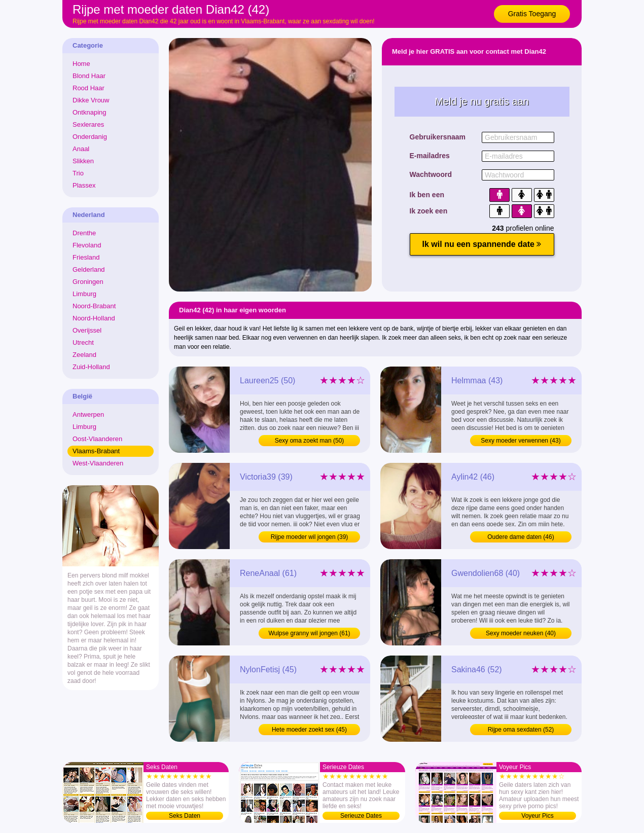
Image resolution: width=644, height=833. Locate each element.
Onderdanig (90, 137)
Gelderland (89, 269)
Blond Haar (89, 76)
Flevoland (87, 245)
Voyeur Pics (537, 816)
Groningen (88, 282)
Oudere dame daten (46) (521, 537)
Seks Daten (185, 816)
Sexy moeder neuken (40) (521, 633)
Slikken (83, 161)
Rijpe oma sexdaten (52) (521, 730)
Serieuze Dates (361, 816)
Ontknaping (90, 112)
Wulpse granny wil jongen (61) (309, 633)
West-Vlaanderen (98, 463)
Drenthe (84, 233)
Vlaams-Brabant (96, 451)
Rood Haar (88, 88)
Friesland (86, 257)
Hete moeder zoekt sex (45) (309, 730)
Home (81, 64)
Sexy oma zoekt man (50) (310, 441)
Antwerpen (88, 414)
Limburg (84, 294)
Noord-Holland (94, 318)
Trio (78, 173)
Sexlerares (88, 124)
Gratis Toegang (532, 14)
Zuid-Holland (91, 367)
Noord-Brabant (94, 306)
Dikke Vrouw (91, 100)
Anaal (81, 149)
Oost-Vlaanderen (97, 439)
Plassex (84, 185)
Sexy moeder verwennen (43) (521, 441)
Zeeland (84, 355)
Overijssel (87, 330)
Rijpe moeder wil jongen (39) (310, 537)
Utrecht (83, 342)
